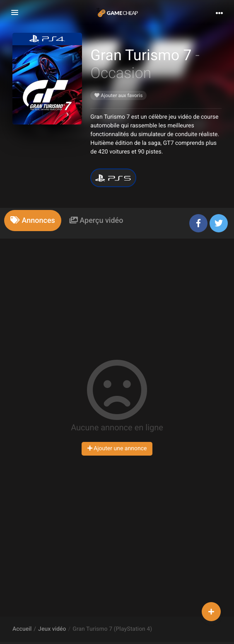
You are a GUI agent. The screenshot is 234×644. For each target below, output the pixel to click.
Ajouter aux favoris (118, 95)
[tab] (33, 221)
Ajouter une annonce (117, 449)
